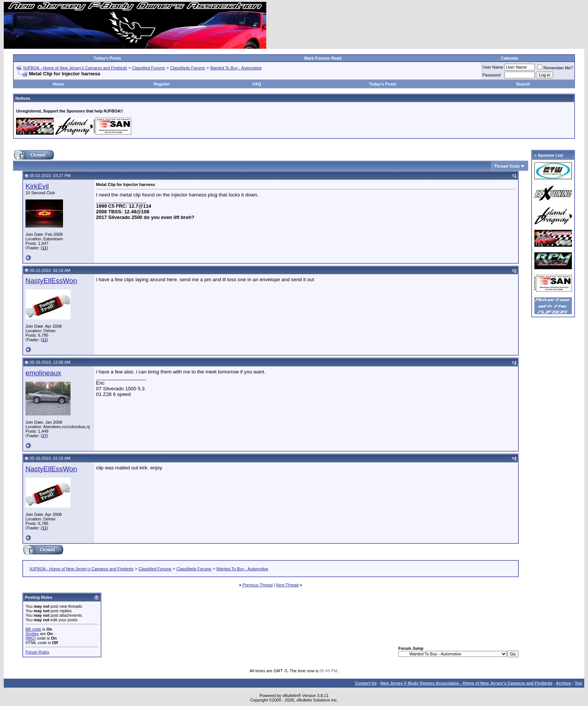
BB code (33, 629)
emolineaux (43, 373)
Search (523, 84)
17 (44, 436)
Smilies (32, 634)
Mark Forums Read (323, 58)
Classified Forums (148, 68)
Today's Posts (107, 58)
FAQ (257, 84)
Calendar (509, 58)
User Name (493, 67)
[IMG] (31, 638)
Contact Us (366, 683)
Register (162, 84)
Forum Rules (37, 652)
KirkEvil (37, 186)
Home (59, 84)
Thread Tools (507, 166)
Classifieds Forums (187, 68)
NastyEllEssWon (51, 281)
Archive (564, 683)
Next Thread (287, 585)
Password (492, 75)
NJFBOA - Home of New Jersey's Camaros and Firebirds (75, 68)
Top (578, 683)
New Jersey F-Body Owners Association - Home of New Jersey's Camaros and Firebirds (466, 683)
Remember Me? (555, 68)
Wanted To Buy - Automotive (236, 68)
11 (44, 248)
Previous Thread (258, 585)
